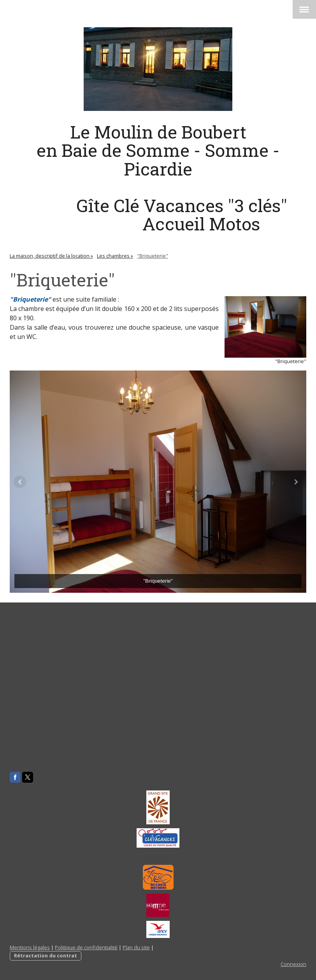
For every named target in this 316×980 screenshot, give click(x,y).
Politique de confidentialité (86, 947)
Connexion (293, 964)
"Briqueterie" (30, 299)
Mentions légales (30, 947)
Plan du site (136, 947)
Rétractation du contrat (46, 955)
